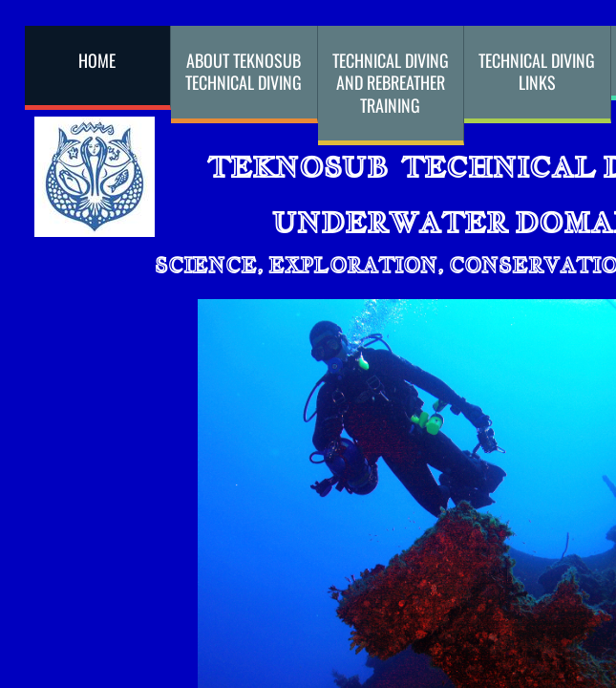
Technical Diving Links (537, 71)
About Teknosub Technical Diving (244, 71)
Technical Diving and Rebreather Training (391, 83)
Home (97, 60)
